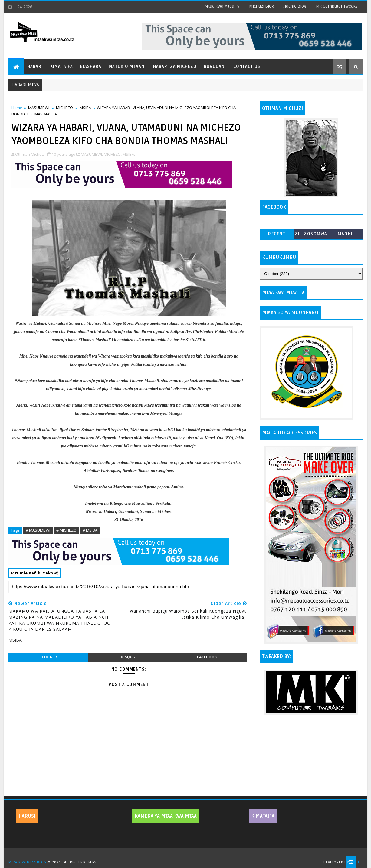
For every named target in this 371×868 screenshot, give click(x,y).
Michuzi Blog (261, 6)
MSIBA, (129, 154)
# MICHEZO (66, 530)
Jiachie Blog (295, 6)
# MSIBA (90, 530)
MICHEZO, (113, 154)
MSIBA (85, 108)
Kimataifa (62, 67)
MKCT (355, 862)
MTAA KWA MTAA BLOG (27, 862)
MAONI (345, 234)
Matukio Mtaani (127, 67)
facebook (207, 657)
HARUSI (27, 816)
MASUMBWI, (92, 154)
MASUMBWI (39, 108)
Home (17, 108)
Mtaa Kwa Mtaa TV (222, 6)
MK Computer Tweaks (337, 6)
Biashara (91, 67)
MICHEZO (64, 108)
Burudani (215, 67)
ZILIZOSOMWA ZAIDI (311, 235)
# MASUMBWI (38, 530)
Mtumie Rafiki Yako (34, 573)
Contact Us (247, 67)
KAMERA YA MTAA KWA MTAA (166, 816)
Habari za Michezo (175, 67)
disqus (128, 657)
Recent (277, 234)
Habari (35, 67)
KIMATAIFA (263, 816)
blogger (48, 657)
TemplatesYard (188, 855)
